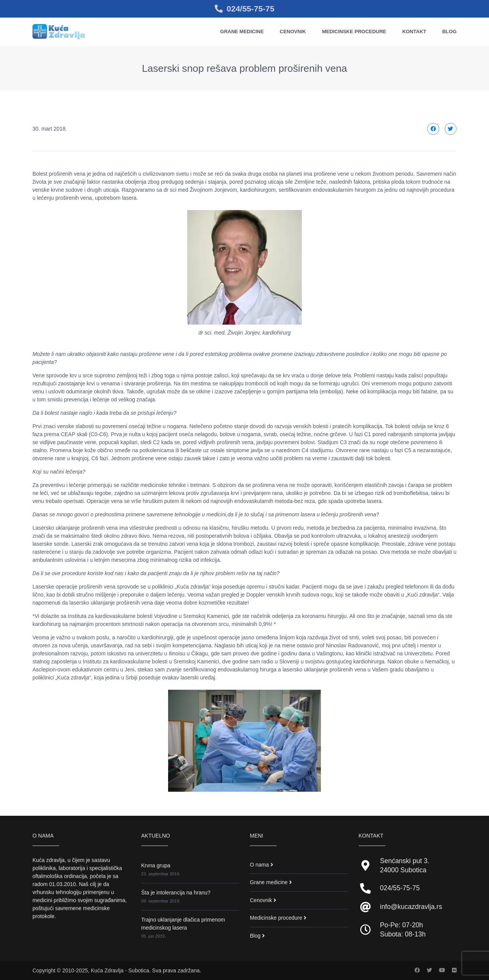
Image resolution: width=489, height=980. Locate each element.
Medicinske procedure (354, 32)
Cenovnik (293, 32)
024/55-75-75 (244, 9)
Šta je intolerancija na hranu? (176, 893)
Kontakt (414, 32)
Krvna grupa (156, 865)
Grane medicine (242, 32)
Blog (449, 32)
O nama (259, 865)
